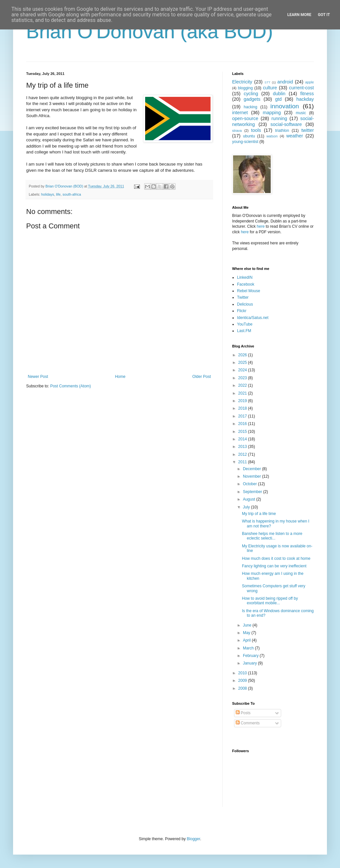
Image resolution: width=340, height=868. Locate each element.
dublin (279, 94)
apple (310, 82)
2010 (243, 673)
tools (256, 130)
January (250, 663)
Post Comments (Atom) (70, 386)
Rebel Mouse (249, 291)
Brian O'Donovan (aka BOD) (150, 32)
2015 (243, 432)
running (279, 118)
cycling (251, 94)
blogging (245, 88)
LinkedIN (245, 277)
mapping (272, 113)
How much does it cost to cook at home (276, 558)
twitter (308, 130)
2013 (243, 447)
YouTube (245, 324)
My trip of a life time (259, 514)
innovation (285, 106)
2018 (243, 408)
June (248, 625)
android (285, 82)
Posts (243, 713)
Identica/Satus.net (253, 318)
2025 (243, 363)
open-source (245, 118)
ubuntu (249, 136)
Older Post (202, 377)
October (250, 484)
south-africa (72, 194)
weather (295, 136)
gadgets (252, 99)
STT (267, 82)
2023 (243, 378)
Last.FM (244, 331)
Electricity (242, 82)
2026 (243, 355)
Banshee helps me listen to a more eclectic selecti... (272, 536)
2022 (243, 385)
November (253, 476)
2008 (243, 688)
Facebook (246, 284)
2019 (243, 401)
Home (120, 377)
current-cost (301, 88)
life (58, 194)
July (247, 507)
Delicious (245, 304)
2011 (243, 462)
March (249, 648)
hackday (305, 99)
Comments (248, 723)
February (251, 656)
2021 (243, 393)
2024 (243, 370)
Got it (324, 15)
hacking (251, 107)
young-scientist (245, 142)
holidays (48, 194)
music (301, 113)
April (247, 640)
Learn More (299, 15)
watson (272, 136)
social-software (286, 124)
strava (237, 131)
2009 (243, 681)
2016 (243, 424)
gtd (278, 99)
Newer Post (38, 377)
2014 (243, 439)
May (247, 633)
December (253, 469)
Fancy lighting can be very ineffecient (274, 566)
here (261, 226)
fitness (307, 94)
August (250, 499)
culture (270, 88)
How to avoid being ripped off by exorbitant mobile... (270, 601)
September (253, 492)
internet (240, 113)
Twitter (243, 297)
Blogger (193, 839)
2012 (243, 454)
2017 (243, 416)
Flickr (242, 311)
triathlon (282, 131)
